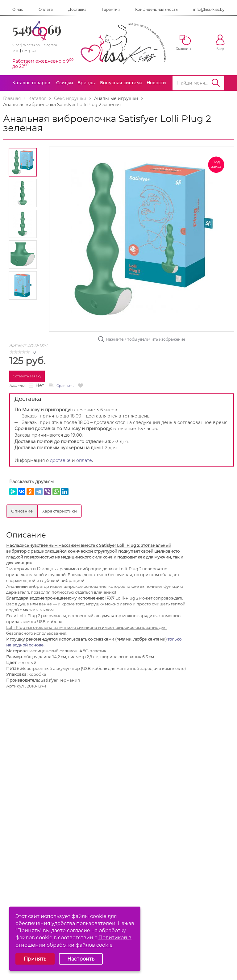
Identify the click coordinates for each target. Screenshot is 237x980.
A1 (34, 51)
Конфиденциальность (156, 9)
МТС (16, 51)
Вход (220, 43)
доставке (60, 460)
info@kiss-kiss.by (209, 9)
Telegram (50, 45)
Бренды (87, 83)
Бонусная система (121, 83)
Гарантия (111, 9)
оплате (84, 460)
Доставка (77, 9)
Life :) (26, 51)
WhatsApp (31, 45)
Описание (22, 511)
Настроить (81, 959)
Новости (156, 83)
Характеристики (60, 511)
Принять (35, 959)
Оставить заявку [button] (27, 376)
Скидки (65, 83)
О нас (18, 9)
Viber (17, 45)
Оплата (46, 9)
